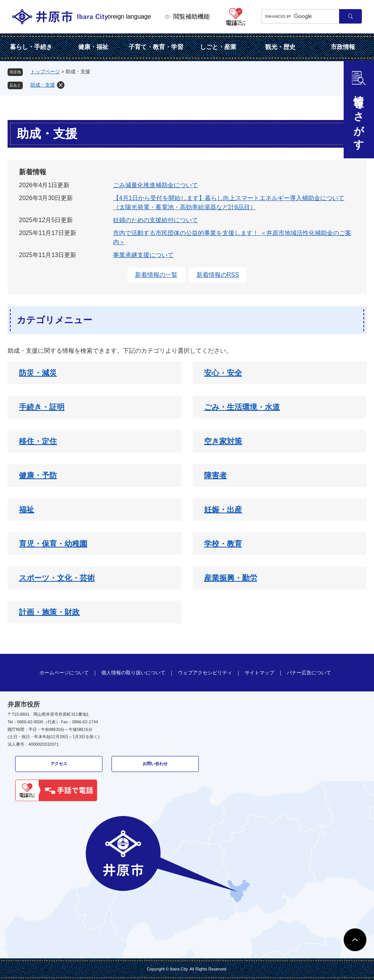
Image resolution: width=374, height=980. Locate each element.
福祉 (27, 510)
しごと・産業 (218, 47)
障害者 (215, 475)
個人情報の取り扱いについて (133, 673)
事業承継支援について (143, 255)
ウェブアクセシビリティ (205, 673)
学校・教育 (223, 544)
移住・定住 (38, 441)
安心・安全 (223, 373)
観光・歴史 (280, 47)
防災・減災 (38, 373)
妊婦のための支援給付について (156, 220)
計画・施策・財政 (49, 612)
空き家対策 (223, 441)
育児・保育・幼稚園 (53, 544)
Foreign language (127, 17)
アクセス (59, 764)
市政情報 (343, 47)
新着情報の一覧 (156, 275)
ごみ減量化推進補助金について (156, 185)
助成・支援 (43, 85)
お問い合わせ (155, 764)
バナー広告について (309, 673)
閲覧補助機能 (192, 17)
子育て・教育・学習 (156, 47)
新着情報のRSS (218, 275)
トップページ (45, 72)
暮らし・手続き (31, 47)
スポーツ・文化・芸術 (57, 578)
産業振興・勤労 (231, 578)
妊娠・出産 (223, 510)
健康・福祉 (93, 47)
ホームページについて (64, 673)
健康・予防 (38, 475)
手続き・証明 (42, 407)
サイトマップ (259, 673)
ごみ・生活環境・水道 (242, 407)
